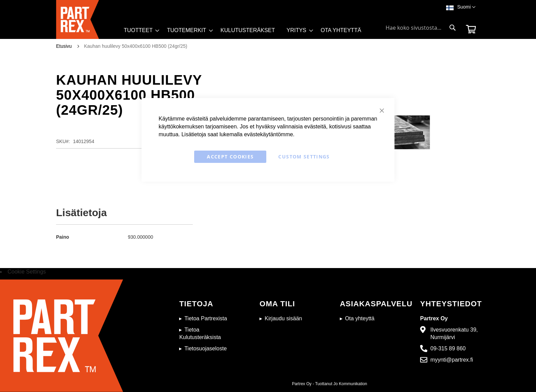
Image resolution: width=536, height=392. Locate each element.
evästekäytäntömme (269, 134)
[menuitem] (139, 30)
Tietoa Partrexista (206, 318)
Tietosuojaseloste (205, 348)
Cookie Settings (27, 272)
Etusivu (64, 46)
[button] (466, 7)
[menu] (246, 32)
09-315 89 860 (448, 348)
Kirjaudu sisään (283, 318)
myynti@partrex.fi (452, 360)
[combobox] (421, 28)
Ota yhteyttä (360, 318)
